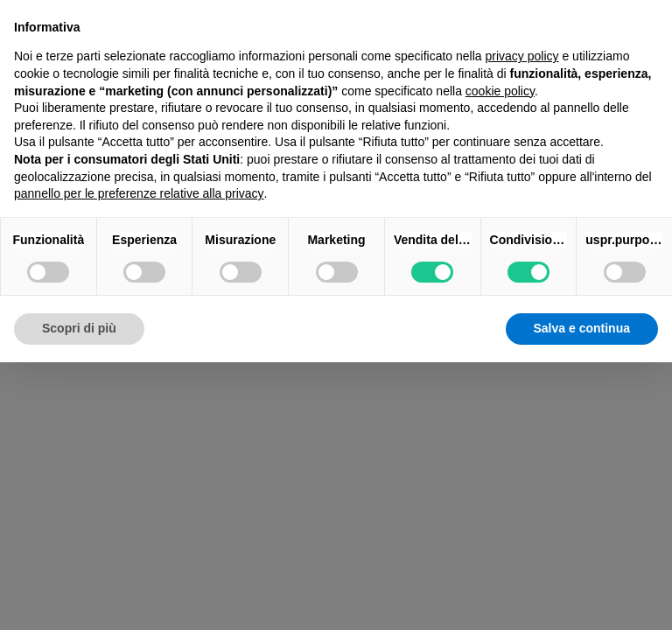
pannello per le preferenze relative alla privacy (139, 193)
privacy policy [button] (522, 56)
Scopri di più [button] (79, 328)
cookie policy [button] (500, 91)
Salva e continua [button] (582, 328)
